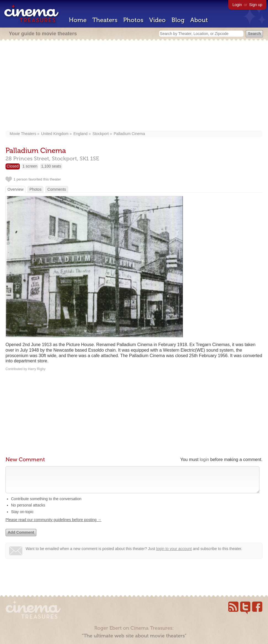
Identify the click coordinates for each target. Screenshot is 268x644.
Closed (13, 166)
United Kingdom (55, 134)
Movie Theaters (23, 134)
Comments (57, 189)
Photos (133, 20)
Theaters (105, 20)
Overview (15, 189)
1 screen (30, 166)
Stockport (101, 134)
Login (237, 5)
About (199, 20)
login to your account (174, 554)
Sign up (256, 5)
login (204, 460)
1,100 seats (51, 166)
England (80, 134)
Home (78, 20)
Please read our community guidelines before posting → (53, 525)
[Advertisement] (134, 86)
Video (157, 20)
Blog (178, 20)
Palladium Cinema (129, 134)
